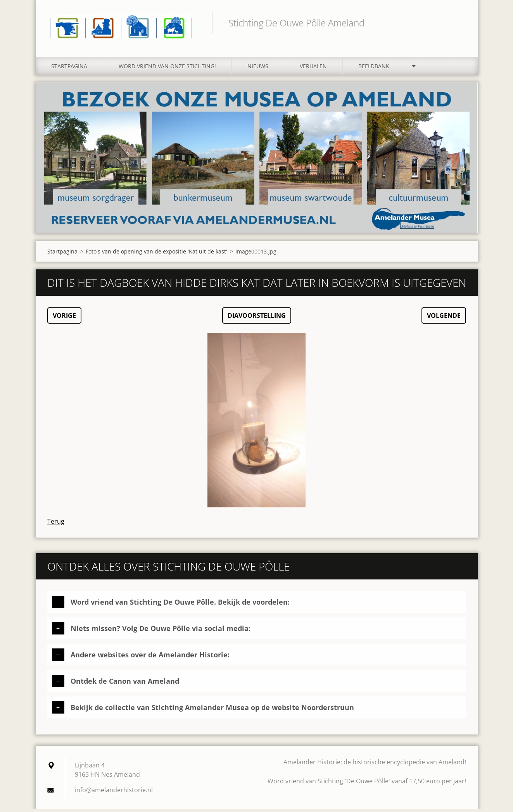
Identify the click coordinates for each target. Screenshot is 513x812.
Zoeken (458, 22)
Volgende (444, 318)
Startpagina (69, 69)
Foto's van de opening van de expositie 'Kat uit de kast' (156, 254)
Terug (56, 524)
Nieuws (258, 69)
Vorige (64, 318)
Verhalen (313, 69)
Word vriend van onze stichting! (167, 69)
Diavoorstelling (257, 318)
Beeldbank (374, 69)
